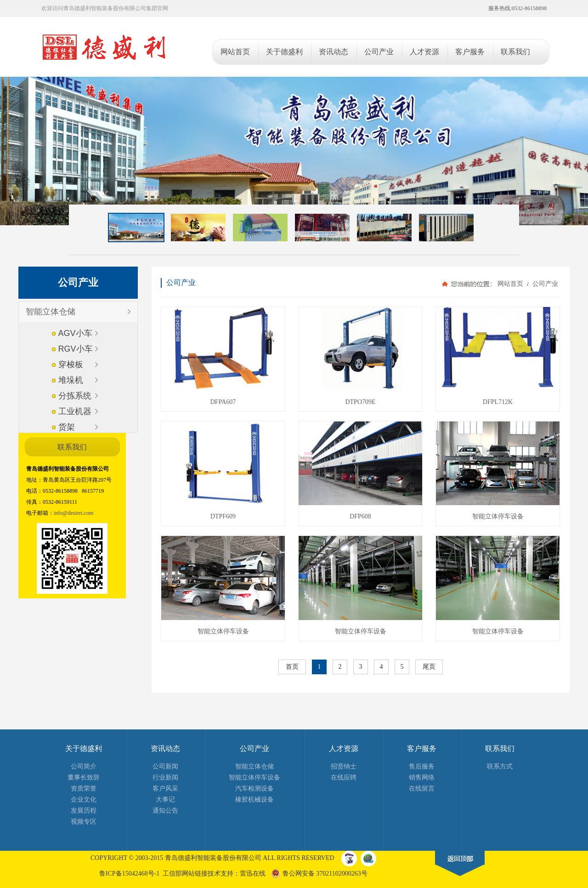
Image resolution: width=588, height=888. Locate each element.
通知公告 (165, 811)
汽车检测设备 (254, 788)
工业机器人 (75, 414)
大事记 (165, 800)
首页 (292, 667)
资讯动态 (165, 749)
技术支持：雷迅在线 (237, 874)
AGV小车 (75, 333)
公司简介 (84, 766)
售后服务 (422, 766)
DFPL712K (498, 402)
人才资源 (344, 749)
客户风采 (165, 788)
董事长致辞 (84, 777)
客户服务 (422, 749)
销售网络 (422, 777)
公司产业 (544, 284)
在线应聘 (344, 777)
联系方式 (500, 766)
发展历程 (84, 811)
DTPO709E (360, 402)
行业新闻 (165, 777)
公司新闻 (165, 766)
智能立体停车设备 (498, 516)
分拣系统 (75, 396)
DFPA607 (223, 402)
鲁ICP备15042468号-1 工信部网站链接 (153, 874)
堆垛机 (71, 380)
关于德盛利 (84, 749)
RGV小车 (76, 349)
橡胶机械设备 (254, 800)
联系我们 (500, 749)
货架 (67, 427)
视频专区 (84, 822)
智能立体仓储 (51, 312)
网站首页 (510, 284)
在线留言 (422, 788)
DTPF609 (223, 516)
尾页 (429, 667)
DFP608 (360, 516)
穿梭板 (71, 364)
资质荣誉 (84, 788)
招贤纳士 (344, 766)
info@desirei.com (73, 513)
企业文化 (84, 800)
